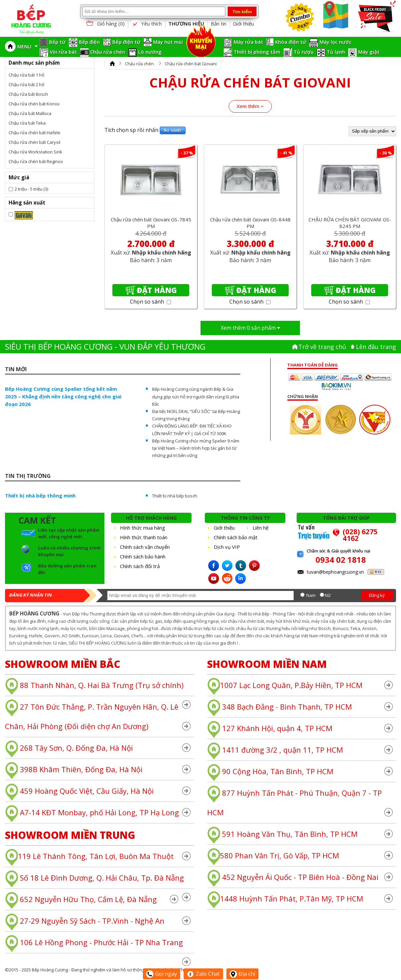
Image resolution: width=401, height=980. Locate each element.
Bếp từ (57, 42)
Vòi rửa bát (63, 52)
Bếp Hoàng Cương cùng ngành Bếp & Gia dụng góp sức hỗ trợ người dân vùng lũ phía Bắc (196, 396)
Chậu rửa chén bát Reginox (36, 161)
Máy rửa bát (248, 42)
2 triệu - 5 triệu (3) (31, 189)
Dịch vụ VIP (227, 547)
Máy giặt (369, 52)
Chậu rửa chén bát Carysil (34, 142)
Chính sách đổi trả (140, 566)
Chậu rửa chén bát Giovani (191, 64)
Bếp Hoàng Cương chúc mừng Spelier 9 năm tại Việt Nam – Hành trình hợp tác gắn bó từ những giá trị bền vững (196, 448)
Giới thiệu (243, 24)
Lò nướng (150, 52)
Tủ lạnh (336, 52)
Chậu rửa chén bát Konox (34, 104)
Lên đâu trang (376, 347)
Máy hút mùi (168, 42)
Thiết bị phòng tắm (257, 52)
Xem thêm (250, 106)
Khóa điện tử (291, 42)
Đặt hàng (157, 290)
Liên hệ (260, 528)
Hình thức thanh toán (144, 537)
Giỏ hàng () (105, 24)
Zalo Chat (203, 974)
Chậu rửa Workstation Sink (35, 152)
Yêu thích (146, 24)
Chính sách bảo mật (236, 537)
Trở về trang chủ (322, 347)
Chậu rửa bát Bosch (28, 94)
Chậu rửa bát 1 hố (27, 75)
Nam (311, 595)
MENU (28, 46)
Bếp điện (89, 42)
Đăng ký (377, 595)
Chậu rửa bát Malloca (30, 113)
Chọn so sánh (150, 302)
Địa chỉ (242, 974)
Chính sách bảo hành (143, 556)
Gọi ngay (162, 974)
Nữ (328, 595)
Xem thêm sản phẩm (250, 328)
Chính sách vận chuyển (145, 547)
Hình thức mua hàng (143, 528)
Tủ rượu (304, 52)
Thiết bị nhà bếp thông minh (40, 495)
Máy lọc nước (336, 42)
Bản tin (219, 24)
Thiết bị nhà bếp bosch (175, 496)
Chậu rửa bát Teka (27, 123)
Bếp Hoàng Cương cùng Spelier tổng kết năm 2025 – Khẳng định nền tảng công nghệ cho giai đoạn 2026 (63, 396)
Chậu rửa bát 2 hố (27, 85)
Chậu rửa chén (108, 52)
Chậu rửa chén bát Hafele (34, 133)
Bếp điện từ (126, 42)
